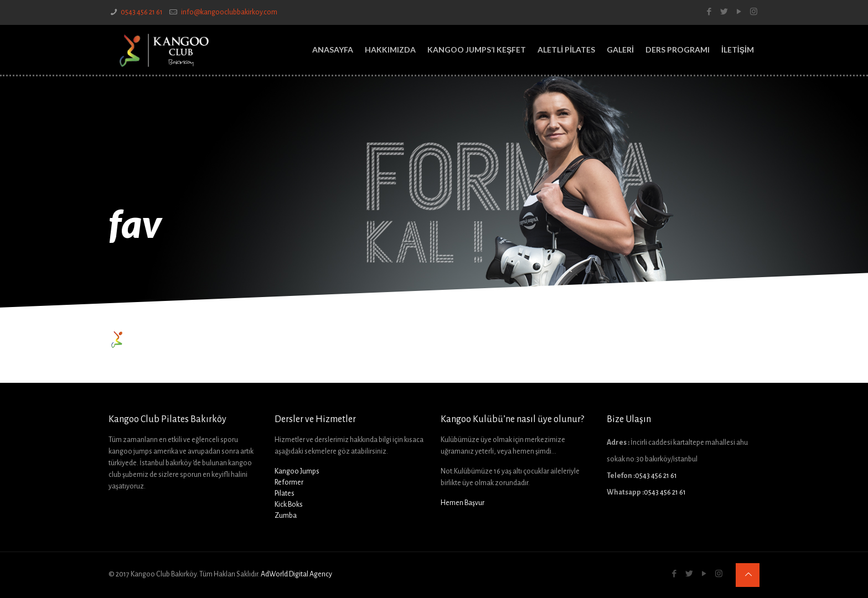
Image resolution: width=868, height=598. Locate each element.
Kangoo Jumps (297, 471)
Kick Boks (289, 505)
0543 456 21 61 (142, 12)
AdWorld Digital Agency (296, 574)
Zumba (286, 516)
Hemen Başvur (463, 503)
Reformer (289, 482)
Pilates (285, 493)
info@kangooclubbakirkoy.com (229, 12)
